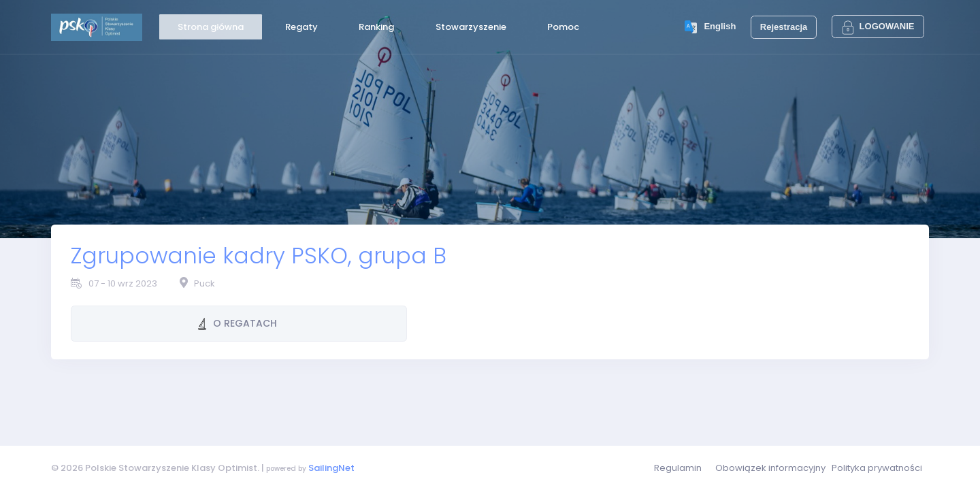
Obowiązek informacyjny (770, 468)
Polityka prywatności (877, 468)
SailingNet (331, 468)
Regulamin (678, 468)
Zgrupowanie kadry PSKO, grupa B (259, 256)
